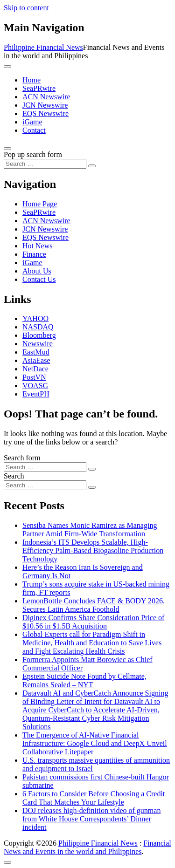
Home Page (40, 204)
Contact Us (39, 279)
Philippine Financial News (43, 47)
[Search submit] (92, 166)
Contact (34, 130)
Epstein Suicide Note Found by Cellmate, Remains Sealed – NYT (84, 680)
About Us (37, 271)
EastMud (36, 352)
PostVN (34, 377)
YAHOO (35, 318)
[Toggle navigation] (7, 67)
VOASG (35, 386)
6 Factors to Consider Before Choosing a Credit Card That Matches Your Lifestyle (94, 798)
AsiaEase (36, 360)
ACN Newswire (46, 97)
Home (31, 80)
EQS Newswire (45, 113)
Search (14, 476)
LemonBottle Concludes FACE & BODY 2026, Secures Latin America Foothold (94, 605)
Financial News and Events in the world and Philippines (87, 847)
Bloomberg (39, 335)
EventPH (36, 394)
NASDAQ (38, 327)
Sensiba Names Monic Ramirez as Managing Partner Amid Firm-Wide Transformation (90, 530)
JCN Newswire (45, 105)
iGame (32, 122)
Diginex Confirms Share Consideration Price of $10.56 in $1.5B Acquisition (93, 622)
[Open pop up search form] (7, 149)
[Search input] (45, 164)
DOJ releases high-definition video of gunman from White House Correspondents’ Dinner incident (91, 819)
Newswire (38, 344)
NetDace (35, 369)
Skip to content (26, 8)
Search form (22, 458)
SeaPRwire (39, 88)
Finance (34, 254)
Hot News (37, 246)
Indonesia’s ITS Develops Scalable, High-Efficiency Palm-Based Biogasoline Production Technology (93, 550)
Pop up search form (33, 154)
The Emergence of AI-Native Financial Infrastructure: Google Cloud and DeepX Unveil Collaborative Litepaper (95, 743)
